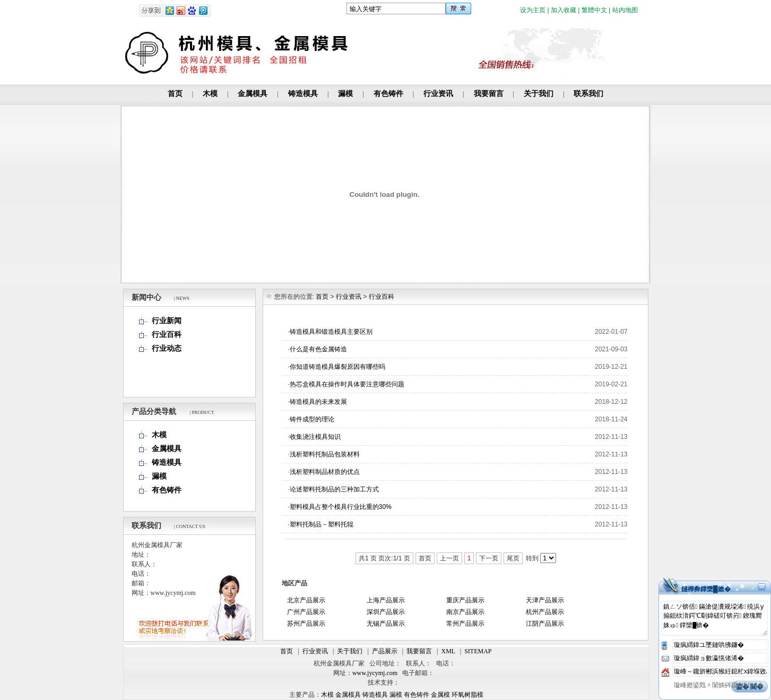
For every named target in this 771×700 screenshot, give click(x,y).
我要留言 (489, 94)
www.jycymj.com (375, 673)
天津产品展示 (545, 600)
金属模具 (253, 94)
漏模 (345, 94)
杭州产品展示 (545, 612)
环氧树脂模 (467, 695)
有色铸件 (388, 94)
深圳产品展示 (386, 612)
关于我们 (539, 94)
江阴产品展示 (545, 624)
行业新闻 (167, 321)
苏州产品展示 (306, 624)
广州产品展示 (306, 612)
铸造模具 (303, 94)
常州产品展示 (465, 624)
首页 (175, 94)
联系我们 (588, 94)
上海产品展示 (386, 600)
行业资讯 (438, 94)
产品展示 (385, 651)
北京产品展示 (306, 600)
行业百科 (167, 334)
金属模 (440, 695)
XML (448, 651)
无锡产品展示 (386, 624)
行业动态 (167, 348)
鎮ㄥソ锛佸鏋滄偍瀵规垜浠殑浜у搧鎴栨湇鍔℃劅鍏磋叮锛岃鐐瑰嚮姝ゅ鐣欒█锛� (715, 618)
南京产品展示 (465, 612)
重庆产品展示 (465, 600)
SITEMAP (478, 651)
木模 (210, 94)
